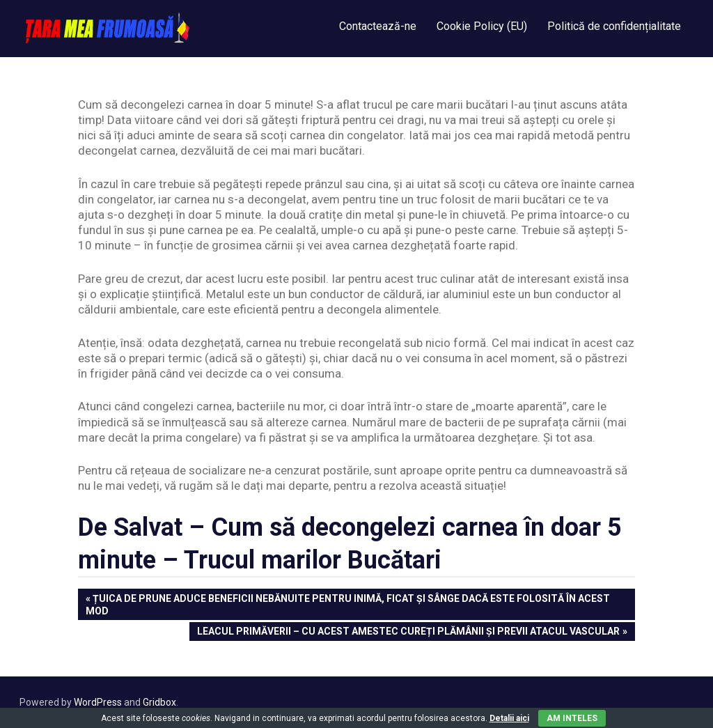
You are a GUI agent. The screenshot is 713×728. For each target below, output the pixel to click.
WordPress (98, 702)
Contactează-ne (378, 26)
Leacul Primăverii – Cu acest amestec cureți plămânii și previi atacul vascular (408, 632)
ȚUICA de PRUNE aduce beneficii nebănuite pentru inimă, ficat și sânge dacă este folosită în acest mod (348, 604)
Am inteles (572, 718)
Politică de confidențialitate (614, 26)
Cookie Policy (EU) (482, 26)
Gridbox (159, 702)
